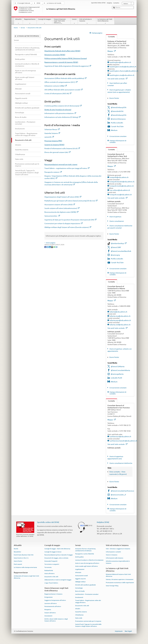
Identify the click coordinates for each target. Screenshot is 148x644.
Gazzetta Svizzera (52, 133)
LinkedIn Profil (116, 378)
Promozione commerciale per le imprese (88, 621)
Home (16, 28)
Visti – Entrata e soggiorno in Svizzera (118, 549)
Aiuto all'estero (49, 574)
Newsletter (17, 552)
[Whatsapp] (54, 247)
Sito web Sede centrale (117, 79)
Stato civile (79, 618)
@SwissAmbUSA (117, 111)
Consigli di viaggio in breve (53, 552)
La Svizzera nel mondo (54, 3)
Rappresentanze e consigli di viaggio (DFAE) (61, 62)
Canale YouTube (117, 126)
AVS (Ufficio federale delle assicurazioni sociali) (63, 90)
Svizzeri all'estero (50, 613)
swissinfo (49, 137)
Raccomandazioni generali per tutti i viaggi (61, 164)
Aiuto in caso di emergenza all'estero (87, 563)
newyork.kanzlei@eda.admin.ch (122, 182)
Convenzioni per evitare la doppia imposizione (63, 223)
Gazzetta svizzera (81, 612)
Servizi (74, 21)
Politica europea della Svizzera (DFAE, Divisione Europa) (66, 58)
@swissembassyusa (118, 119)
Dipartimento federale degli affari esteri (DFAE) (62, 51)
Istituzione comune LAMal (56, 86)
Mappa (112, 51)
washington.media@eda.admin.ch (123, 67)
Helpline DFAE (103, 522)
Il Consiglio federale (24, 3)
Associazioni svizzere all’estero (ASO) (60, 205)
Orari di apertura (115, 217)
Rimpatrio (48, 610)
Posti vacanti (18, 564)
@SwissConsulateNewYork (121, 251)
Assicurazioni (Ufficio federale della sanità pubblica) (65, 78)
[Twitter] (48, 247)
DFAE (38, 3)
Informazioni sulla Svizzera (115, 558)
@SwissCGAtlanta (118, 366)
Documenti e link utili (51, 577)
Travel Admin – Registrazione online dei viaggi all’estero (88, 601)
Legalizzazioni (80, 569)
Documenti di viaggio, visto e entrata (56, 558)
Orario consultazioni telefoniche (121, 463)
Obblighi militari (80, 582)
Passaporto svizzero (53, 172)
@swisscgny (115, 255)
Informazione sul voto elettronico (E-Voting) (62, 117)
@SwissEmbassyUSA (119, 107)
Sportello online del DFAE (48, 522)
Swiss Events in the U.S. (21, 558)
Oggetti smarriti (80, 579)
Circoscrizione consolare (118, 136)
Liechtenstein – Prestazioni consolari (87, 594)
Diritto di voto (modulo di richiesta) (58, 110)
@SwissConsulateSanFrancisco (122, 491)
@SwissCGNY (116, 247)
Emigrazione (49, 597)
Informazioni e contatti (113, 552)
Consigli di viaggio (45, 21)
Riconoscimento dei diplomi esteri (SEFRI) (61, 212)
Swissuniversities (52, 216)
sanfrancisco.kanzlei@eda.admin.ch (123, 441)
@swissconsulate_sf (118, 495)
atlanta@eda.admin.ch (119, 312)
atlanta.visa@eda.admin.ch (120, 316)
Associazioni (48, 616)
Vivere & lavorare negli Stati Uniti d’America (62, 21)
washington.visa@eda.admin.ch (122, 75)
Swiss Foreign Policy (112, 586)
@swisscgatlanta (117, 374)
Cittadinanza (79, 615)
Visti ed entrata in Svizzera (87, 21)
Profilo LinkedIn (117, 123)
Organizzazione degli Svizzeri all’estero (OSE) (63, 197)
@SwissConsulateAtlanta (120, 370)
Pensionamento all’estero (53, 606)
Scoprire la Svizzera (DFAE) (54, 145)
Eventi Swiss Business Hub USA (24, 555)
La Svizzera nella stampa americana (25, 567)
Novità (16, 549)
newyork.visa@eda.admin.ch (121, 195)
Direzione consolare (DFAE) (55, 55)
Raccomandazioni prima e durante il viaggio (59, 555)
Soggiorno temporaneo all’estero (55, 600)
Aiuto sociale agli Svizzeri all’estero (86, 566)
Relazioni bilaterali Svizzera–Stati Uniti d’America (118, 575)
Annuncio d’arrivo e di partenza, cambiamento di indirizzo (86, 550)
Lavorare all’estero (51, 603)
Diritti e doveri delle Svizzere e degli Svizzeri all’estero (56, 620)
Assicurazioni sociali (81, 576)
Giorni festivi (114, 98)
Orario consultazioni (116, 221)
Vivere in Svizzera (112, 555)
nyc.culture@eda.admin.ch (120, 190)
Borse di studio (80, 591)
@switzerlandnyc (119, 243)
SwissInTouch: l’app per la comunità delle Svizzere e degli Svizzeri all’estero (88, 625)
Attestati (78, 572)
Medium (114, 130)
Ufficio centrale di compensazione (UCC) (61, 82)
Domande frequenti (51, 561)
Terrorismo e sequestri (52, 564)
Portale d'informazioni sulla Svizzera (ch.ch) (62, 148)
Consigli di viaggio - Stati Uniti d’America (57, 549)
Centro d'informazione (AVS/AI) (58, 93)
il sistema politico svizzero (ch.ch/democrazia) (63, 106)
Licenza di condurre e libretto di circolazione (89, 560)
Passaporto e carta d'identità (85, 554)
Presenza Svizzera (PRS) (53, 141)
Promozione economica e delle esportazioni (120, 583)
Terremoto (48, 567)
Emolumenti (79, 597)
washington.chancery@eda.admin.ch (124, 71)
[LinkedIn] (50, 247)
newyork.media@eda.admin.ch (122, 186)
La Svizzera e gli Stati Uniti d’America (105, 21)
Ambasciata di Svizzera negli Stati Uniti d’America (26, 577)
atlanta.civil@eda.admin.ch (120, 325)
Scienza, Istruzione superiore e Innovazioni (120, 579)
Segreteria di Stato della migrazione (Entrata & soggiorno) (68, 66)
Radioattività (49, 570)
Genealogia (79, 588)
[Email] (56, 247)
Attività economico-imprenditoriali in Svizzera (118, 562)
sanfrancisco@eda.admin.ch (120, 436)
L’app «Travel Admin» (51, 583)
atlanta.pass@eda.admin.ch (120, 320)
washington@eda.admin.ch (120, 62)
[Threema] (52, 247)
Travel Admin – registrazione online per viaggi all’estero (67, 168)
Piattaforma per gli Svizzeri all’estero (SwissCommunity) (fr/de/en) (71, 201)
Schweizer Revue (52, 129)
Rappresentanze (30, 21)
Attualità (18, 21)
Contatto (110, 37)
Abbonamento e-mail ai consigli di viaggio (58, 580)
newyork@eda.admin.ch (119, 177)
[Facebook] (46, 247)
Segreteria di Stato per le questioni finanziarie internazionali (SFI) (70, 220)
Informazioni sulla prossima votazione (60, 113)
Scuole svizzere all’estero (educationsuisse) (62, 208)
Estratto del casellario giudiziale (85, 585)
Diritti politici (79, 557)
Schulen (78, 609)
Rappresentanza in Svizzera (53, 594)
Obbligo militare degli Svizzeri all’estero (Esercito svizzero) (68, 227)
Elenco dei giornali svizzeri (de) (57, 152)
